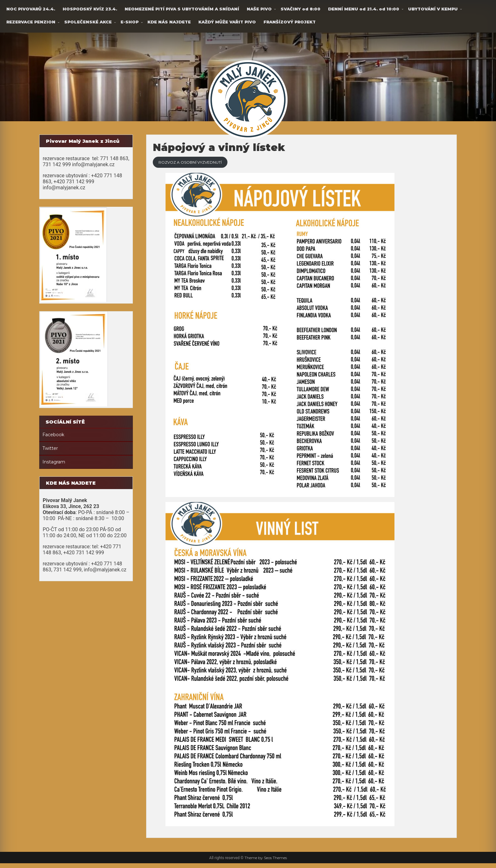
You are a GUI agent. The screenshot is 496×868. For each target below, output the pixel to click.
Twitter (50, 448)
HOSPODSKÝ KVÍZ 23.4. (90, 9)
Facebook (53, 435)
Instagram (54, 462)
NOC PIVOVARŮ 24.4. (31, 9)
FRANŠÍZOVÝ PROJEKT (290, 22)
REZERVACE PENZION (31, 22)
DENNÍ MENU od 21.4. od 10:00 (364, 9)
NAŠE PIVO (259, 9)
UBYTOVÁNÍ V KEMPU (433, 9)
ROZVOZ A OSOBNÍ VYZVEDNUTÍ (209, 165)
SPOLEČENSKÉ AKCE (88, 22)
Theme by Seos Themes (266, 862)
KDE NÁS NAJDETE (169, 22)
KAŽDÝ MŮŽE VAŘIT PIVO (227, 22)
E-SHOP (130, 22)
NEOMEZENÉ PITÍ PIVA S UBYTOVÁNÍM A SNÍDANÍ (182, 9)
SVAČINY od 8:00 (301, 9)
